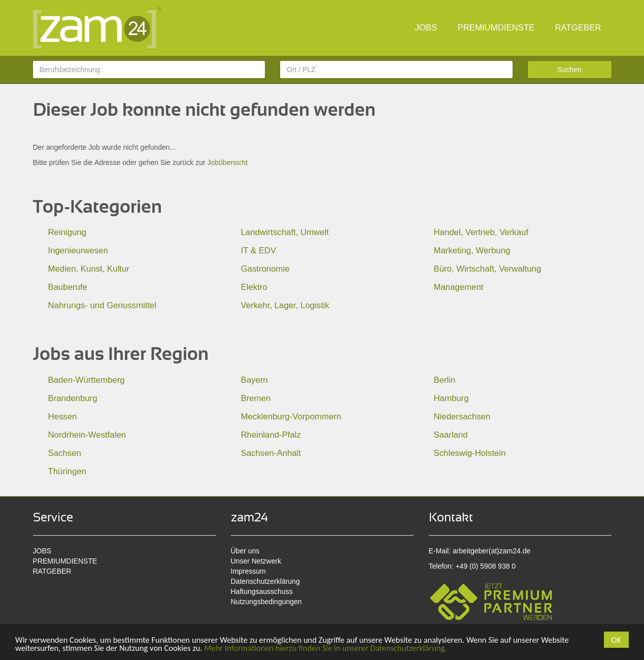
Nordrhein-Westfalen (87, 435)
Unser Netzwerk (256, 561)
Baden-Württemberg (87, 380)
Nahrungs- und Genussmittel (103, 305)
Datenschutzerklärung (265, 581)
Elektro (254, 287)
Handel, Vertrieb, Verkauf (481, 232)
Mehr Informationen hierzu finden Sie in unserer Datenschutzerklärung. (335, 648)
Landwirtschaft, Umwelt (285, 232)
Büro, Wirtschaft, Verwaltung (488, 269)
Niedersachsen (462, 417)
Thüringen (67, 471)
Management (459, 287)
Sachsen (65, 453)
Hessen (63, 417)
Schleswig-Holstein (470, 453)
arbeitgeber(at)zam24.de (492, 551)
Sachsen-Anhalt (271, 453)
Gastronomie (265, 269)
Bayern (255, 380)
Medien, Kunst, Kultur (89, 269)
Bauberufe (68, 287)
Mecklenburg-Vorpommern (291, 417)
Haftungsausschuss (262, 591)
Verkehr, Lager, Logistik (285, 305)
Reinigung (67, 232)
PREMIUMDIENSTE (496, 28)
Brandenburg (73, 398)
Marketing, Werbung (472, 251)
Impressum (248, 571)
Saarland (451, 435)
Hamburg (451, 398)
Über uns (245, 551)
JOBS (426, 28)
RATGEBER (578, 28)
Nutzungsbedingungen (266, 602)
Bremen (256, 398)
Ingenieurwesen (78, 251)
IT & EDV (259, 251)
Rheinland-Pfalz (271, 435)
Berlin (445, 380)
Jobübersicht (227, 162)
